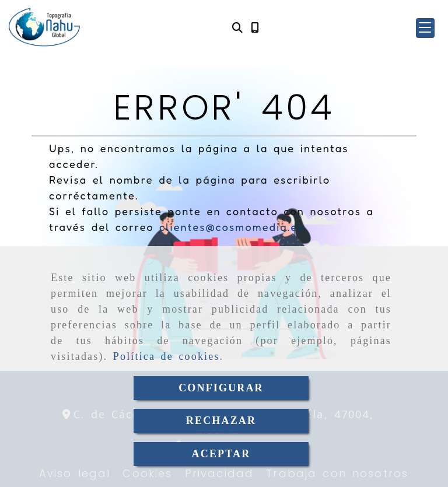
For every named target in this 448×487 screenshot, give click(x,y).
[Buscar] (237, 28)
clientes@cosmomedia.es (232, 227)
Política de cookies (167, 356)
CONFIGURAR (221, 388)
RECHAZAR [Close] (221, 421)
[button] (425, 28)
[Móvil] (255, 28)
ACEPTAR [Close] (221, 454)
